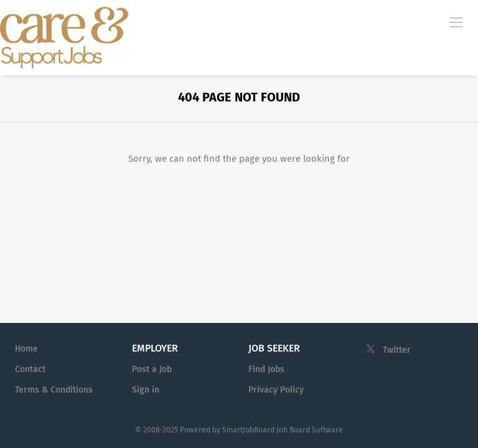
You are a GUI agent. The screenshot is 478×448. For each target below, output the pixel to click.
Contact (30, 369)
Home (26, 349)
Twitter (397, 350)
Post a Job (152, 369)
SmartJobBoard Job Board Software (283, 430)
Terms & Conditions (54, 390)
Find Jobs (266, 369)
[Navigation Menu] (456, 22)
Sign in (146, 390)
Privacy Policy (276, 390)
